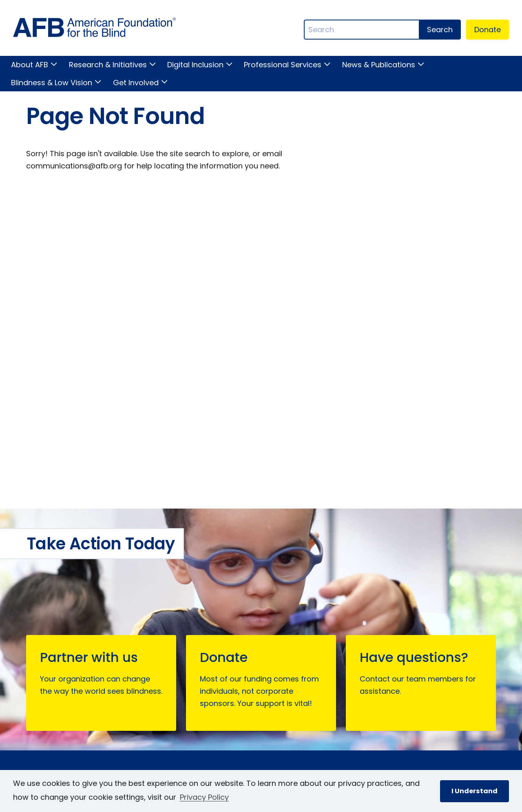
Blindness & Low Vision (52, 83)
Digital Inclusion (195, 65)
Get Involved (136, 83)
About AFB (30, 65)
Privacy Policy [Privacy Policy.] (204, 797)
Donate (488, 30)
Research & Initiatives (108, 65)
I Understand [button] (474, 791)
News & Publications (379, 65)
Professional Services (283, 65)
